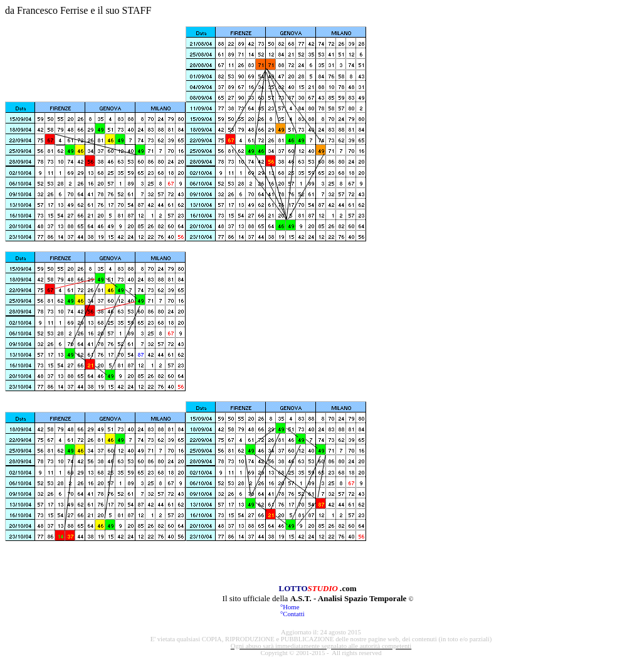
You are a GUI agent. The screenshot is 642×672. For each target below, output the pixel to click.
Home (291, 607)
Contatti (293, 614)
